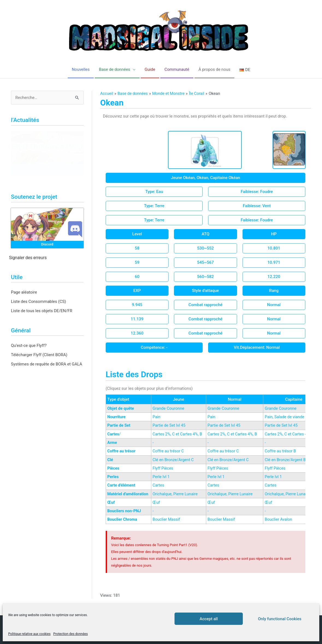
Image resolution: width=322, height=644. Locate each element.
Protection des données (70, 634)
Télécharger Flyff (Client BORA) (39, 355)
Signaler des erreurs (28, 258)
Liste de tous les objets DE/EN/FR (42, 311)
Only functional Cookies (280, 619)
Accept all (209, 619)
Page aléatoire (24, 292)
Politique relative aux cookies (29, 634)
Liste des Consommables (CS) (39, 302)
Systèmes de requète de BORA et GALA (47, 364)
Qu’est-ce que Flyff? (29, 346)
